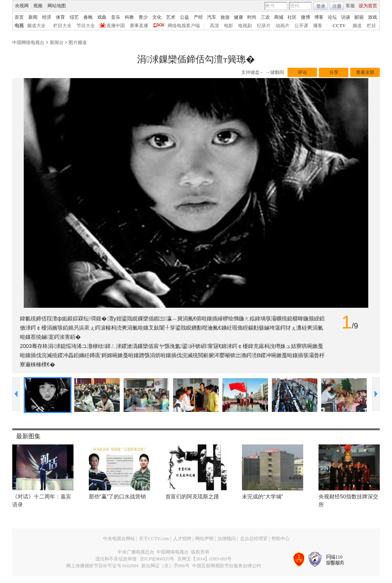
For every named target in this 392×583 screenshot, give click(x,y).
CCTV (339, 26)
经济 (47, 17)
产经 (198, 17)
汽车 (212, 17)
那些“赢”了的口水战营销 (117, 496)
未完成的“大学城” (262, 496)
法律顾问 (227, 539)
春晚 (88, 17)
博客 (319, 17)
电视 (19, 26)
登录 (321, 6)
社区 (292, 17)
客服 (350, 6)
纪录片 (264, 26)
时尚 (252, 17)
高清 (214, 26)
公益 (185, 17)
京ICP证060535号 (157, 559)
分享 (334, 72)
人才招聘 (182, 539)
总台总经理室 (254, 539)
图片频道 (78, 42)
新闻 (33, 17)
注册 (337, 6)
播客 (318, 26)
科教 (129, 17)
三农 (265, 17)
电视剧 (245, 26)
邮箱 (359, 17)
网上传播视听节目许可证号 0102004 (102, 566)
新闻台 (57, 42)
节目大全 (86, 26)
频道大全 (36, 26)
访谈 (346, 17)
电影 (229, 26)
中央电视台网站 (119, 539)
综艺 (74, 17)
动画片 (283, 26)
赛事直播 (139, 26)
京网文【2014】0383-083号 (204, 559)
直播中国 (116, 26)
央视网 (22, 6)
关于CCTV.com (154, 539)
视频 (38, 6)
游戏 (372, 17)
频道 (357, 26)
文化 (157, 17)
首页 (19, 17)
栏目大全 (62, 26)
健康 (238, 17)
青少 (143, 17)
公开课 (301, 26)
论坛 (332, 17)
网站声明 (204, 539)
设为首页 (368, 6)
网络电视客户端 (184, 26)
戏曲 (102, 17)
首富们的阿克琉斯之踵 (192, 496)
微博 (305, 17)
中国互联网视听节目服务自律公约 (227, 566)
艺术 (171, 17)
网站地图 (57, 6)
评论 (302, 72)
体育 (60, 17)
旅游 (225, 17)
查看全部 (365, 72)
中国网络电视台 (28, 42)
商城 (279, 17)
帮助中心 (281, 539)
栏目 (371, 26)
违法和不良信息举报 (116, 559)
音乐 (116, 17)
